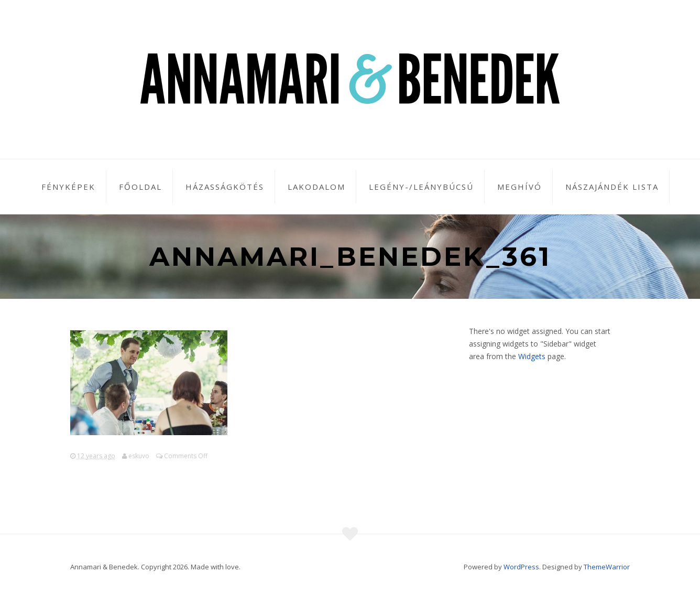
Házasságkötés (225, 187)
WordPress (521, 567)
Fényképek (68, 187)
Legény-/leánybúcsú (421, 187)
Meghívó (519, 187)
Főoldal (140, 187)
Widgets (532, 356)
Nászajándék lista (612, 187)
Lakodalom (316, 187)
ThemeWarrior (607, 567)
